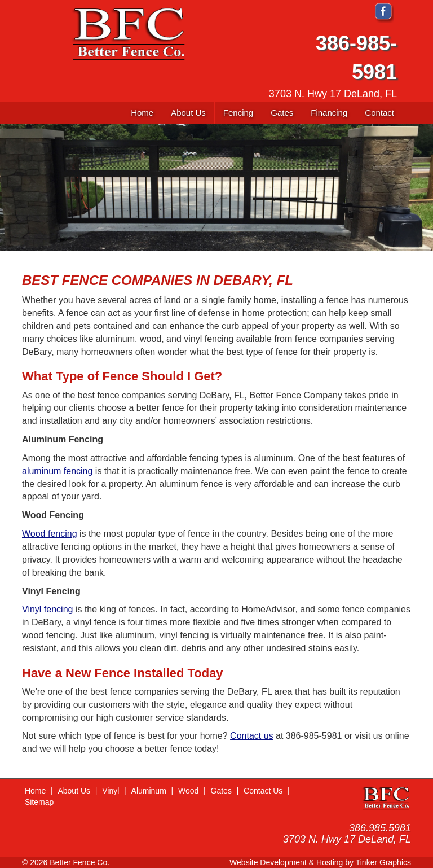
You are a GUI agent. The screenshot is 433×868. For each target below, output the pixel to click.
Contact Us (263, 791)
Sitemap (39, 802)
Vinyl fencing (47, 609)
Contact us (251, 736)
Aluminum (149, 791)
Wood (188, 791)
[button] (238, 113)
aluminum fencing (57, 471)
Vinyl (111, 791)
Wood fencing (50, 534)
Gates (221, 791)
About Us (74, 791)
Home (35, 791)
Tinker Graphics (383, 862)
